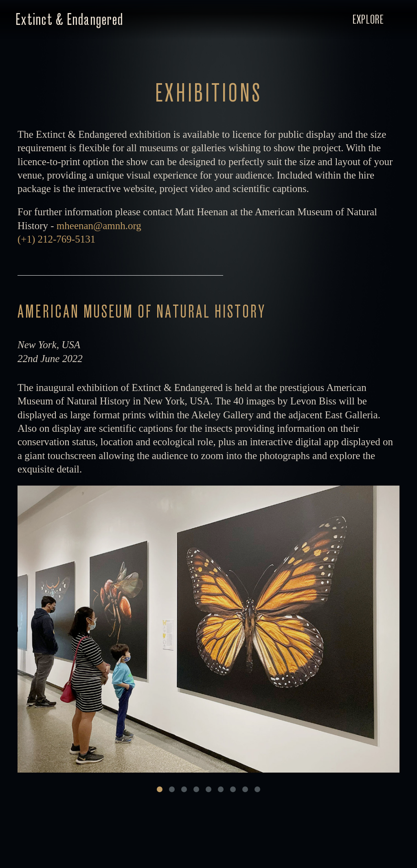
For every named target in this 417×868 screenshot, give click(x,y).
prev (113, 631)
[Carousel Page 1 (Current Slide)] (160, 790)
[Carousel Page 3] (184, 790)
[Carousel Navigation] (208, 631)
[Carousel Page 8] (245, 790)
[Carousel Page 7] (233, 790)
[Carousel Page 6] (221, 790)
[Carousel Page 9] (257, 790)
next (304, 631)
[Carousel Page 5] (208, 790)
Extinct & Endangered (69, 20)
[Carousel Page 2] (172, 790)
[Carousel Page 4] (196, 790)
